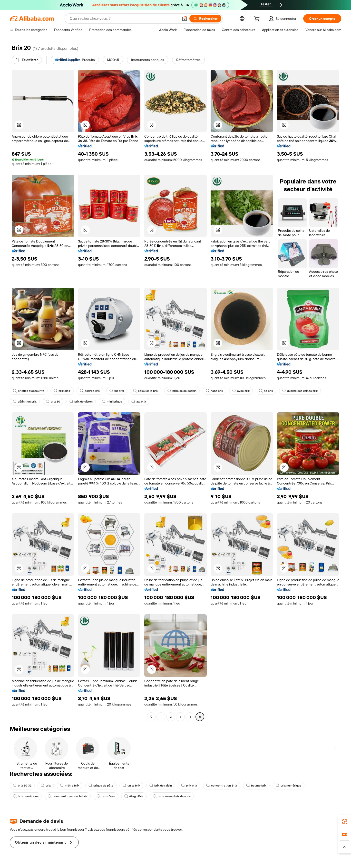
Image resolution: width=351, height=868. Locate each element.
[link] (345, 822)
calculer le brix (146, 391)
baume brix (256, 786)
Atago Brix (134, 796)
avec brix (241, 391)
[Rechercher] (205, 19)
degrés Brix (90, 391)
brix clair (62, 391)
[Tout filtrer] (27, 60)
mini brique (112, 402)
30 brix (117, 391)
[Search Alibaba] (124, 19)
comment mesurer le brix (68, 796)
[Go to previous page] (151, 717)
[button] (185, 19)
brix (46, 786)
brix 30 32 (22, 786)
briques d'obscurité (29, 391)
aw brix (139, 402)
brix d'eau (106, 796)
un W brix (131, 786)
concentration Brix (222, 786)
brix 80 (53, 402)
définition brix (25, 402)
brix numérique (288, 786)
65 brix (266, 391)
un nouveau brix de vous (172, 796)
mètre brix (70, 786)
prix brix (189, 786)
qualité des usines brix (300, 391)
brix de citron (81, 402)
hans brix (214, 391)
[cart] (258, 19)
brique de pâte (101, 786)
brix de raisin (161, 786)
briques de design (182, 391)
